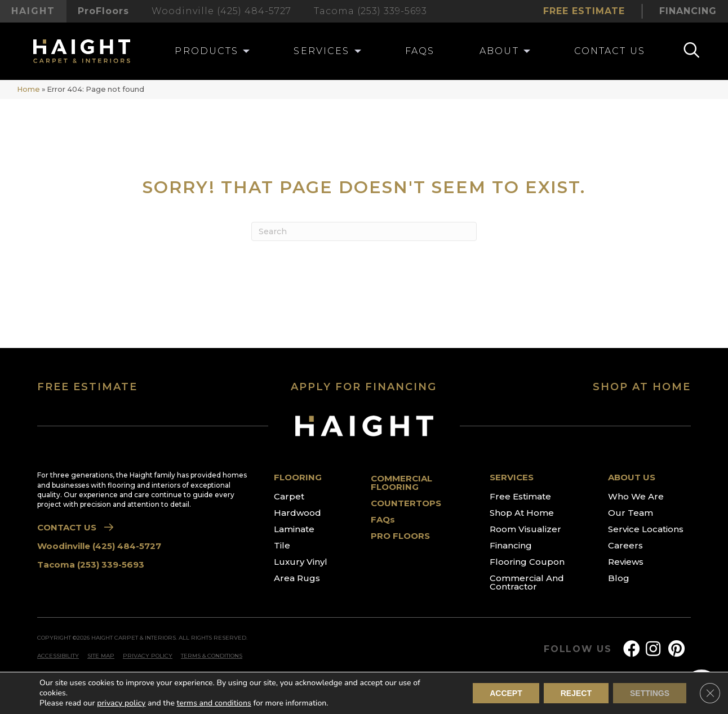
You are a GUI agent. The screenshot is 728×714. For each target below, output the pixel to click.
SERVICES (512, 477)
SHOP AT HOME (642, 387)
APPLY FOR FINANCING (364, 387)
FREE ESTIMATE (87, 387)
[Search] (364, 231)
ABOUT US (632, 477)
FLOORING (298, 477)
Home (28, 89)
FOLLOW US (578, 649)
